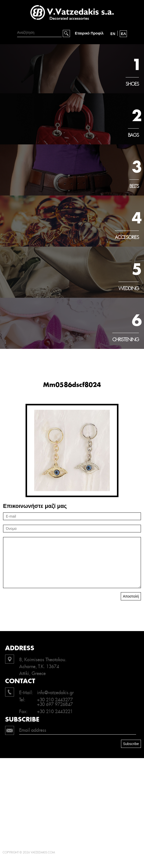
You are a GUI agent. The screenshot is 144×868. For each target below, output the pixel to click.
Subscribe (131, 744)
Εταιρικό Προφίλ (89, 33)
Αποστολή (131, 596)
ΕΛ (123, 34)
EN (113, 34)
